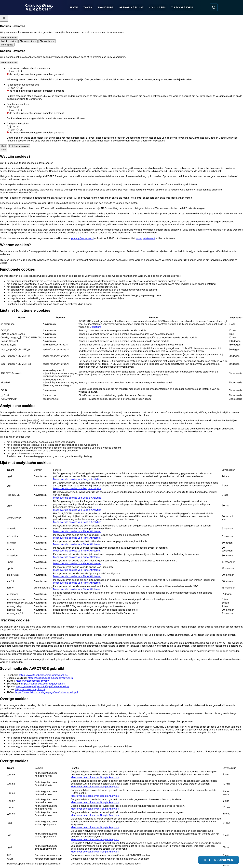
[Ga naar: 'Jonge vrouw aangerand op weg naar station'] (48, 663)
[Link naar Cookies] (97, 839)
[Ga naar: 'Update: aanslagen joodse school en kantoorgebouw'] (146, 663)
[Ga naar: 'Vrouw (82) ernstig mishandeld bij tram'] (97, 663)
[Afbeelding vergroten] (182, 229)
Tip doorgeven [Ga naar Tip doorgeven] (182, 7)
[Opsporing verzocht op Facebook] (177, 828)
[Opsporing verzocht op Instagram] (187, 828)
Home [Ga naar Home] (74, 7)
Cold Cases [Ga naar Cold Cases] (157, 7)
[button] (206, 393)
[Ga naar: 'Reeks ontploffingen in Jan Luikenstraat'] (48, 717)
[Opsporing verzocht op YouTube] (197, 828)
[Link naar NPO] (130, 857)
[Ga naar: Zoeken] (214, 7)
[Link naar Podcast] (48, 826)
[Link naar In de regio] (97, 826)
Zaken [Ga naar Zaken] (88, 7)
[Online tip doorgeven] (122, 596)
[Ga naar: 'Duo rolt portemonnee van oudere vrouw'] (195, 717)
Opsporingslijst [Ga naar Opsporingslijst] (131, 7)
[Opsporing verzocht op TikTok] (207, 828)
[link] (89, 621)
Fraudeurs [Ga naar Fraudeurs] (106, 7)
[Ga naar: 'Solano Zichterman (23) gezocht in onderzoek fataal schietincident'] (146, 717)
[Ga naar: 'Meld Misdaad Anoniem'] (122, 542)
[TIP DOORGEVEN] (219, 860)
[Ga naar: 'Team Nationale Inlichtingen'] (162, 544)
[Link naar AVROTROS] (112, 857)
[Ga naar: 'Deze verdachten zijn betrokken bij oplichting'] (195, 663)
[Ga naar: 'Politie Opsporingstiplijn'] (81, 542)
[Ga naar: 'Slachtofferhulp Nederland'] (161, 780)
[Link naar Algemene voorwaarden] (97, 832)
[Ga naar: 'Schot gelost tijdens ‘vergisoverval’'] (97, 717)
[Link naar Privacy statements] (48, 839)
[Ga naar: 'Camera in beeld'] (200, 778)
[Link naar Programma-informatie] (48, 832)
